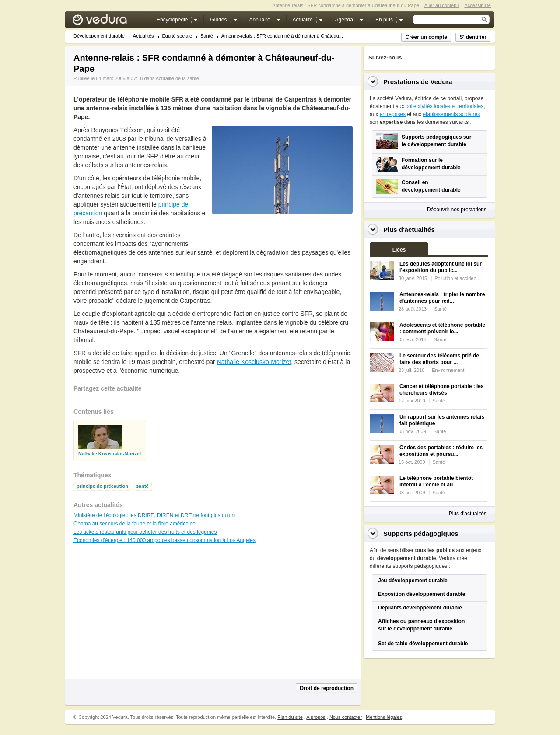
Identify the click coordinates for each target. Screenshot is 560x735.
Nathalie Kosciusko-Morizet (254, 362)
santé (142, 486)
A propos (316, 717)
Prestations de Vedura (418, 82)
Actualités (143, 36)
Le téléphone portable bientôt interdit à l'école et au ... (436, 481)
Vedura (110, 22)
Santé (207, 36)
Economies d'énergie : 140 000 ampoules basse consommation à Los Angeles (164, 540)
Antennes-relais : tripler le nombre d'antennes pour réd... (442, 298)
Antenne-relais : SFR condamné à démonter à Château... (282, 36)
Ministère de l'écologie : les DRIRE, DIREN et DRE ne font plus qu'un (154, 515)
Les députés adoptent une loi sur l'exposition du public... (441, 267)
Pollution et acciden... (457, 278)
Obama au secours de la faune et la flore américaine (135, 524)
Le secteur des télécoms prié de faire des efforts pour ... (439, 359)
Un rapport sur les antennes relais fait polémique (442, 420)
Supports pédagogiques (421, 534)
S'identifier (473, 37)
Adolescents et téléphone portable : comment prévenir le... (442, 328)
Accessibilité (478, 5)
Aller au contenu (442, 5)
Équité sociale (177, 36)
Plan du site (290, 717)
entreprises (393, 114)
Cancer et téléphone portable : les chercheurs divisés (442, 390)
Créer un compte (426, 37)
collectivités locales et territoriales (444, 106)
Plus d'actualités (468, 514)
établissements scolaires (451, 114)
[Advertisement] (282, 234)
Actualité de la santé (177, 78)
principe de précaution (102, 486)
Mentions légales (384, 717)
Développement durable (99, 36)
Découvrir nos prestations (457, 210)
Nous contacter (346, 717)
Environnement (448, 370)
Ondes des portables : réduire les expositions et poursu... (441, 451)
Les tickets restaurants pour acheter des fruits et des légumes (145, 532)
